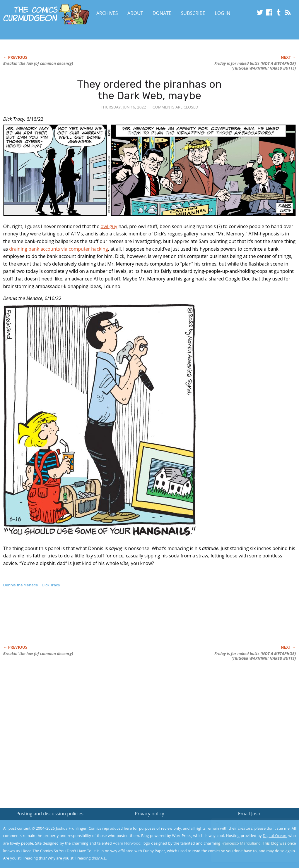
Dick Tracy (51, 585)
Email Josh (249, 814)
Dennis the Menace (21, 585)
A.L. (104, 858)
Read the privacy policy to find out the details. (247, 831)
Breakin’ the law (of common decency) (38, 63)
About (135, 13)
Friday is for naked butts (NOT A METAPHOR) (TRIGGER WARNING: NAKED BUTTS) (255, 66)
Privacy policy (149, 814)
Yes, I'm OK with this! (249, 846)
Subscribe (193, 13)
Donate (162, 13)
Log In (222, 13)
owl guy (109, 226)
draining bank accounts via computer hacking (58, 249)
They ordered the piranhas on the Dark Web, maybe (149, 90)
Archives (107, 13)
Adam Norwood (127, 843)
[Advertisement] (110, 622)
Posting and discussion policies (50, 814)
